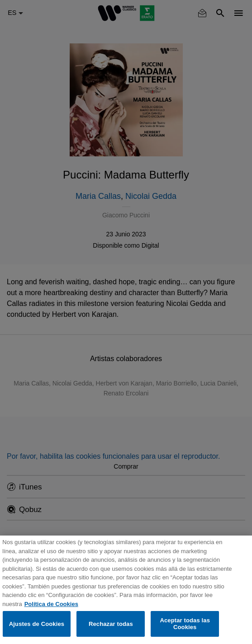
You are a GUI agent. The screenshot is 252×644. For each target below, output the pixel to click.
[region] (126, 590)
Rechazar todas (111, 624)
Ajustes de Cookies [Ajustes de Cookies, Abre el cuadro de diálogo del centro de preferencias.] (37, 624)
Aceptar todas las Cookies (185, 624)
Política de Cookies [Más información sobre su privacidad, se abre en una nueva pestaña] (51, 604)
